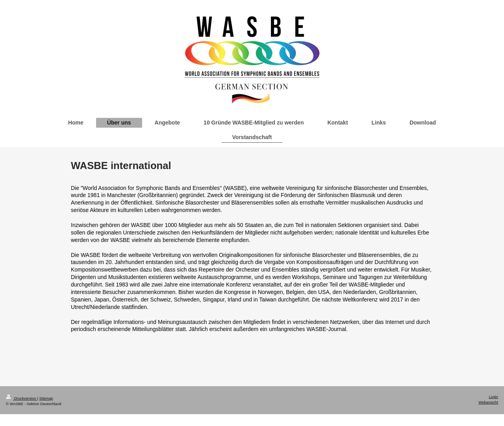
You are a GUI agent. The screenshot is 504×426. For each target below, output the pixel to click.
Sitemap (46, 398)
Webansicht (488, 402)
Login (494, 397)
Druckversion (21, 398)
